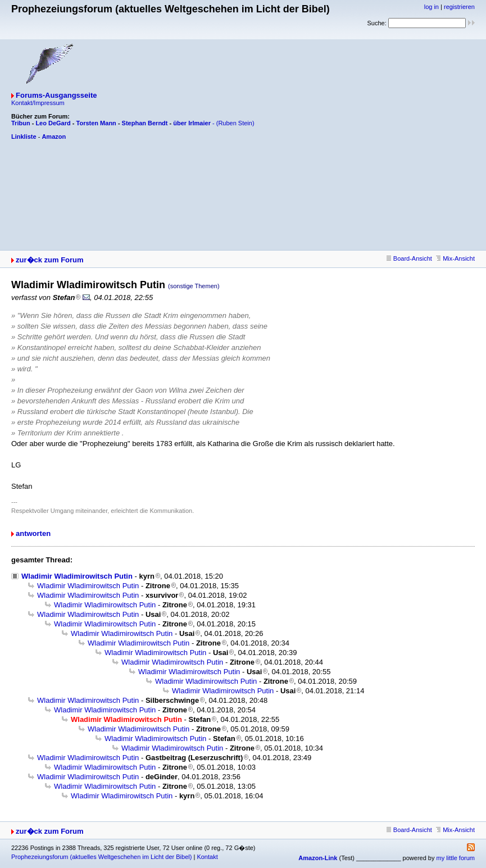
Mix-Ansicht (455, 258)
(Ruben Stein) (235, 123)
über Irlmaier (192, 123)
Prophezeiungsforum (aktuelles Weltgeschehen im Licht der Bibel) (101, 857)
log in (432, 7)
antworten (33, 533)
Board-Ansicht (409, 258)
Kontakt (207, 857)
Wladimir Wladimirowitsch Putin (77, 576)
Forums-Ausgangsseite (56, 95)
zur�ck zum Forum (50, 260)
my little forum (456, 858)
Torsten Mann (96, 123)
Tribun (21, 123)
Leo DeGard (53, 123)
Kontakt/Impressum (38, 103)
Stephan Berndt (145, 123)
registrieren (459, 7)
